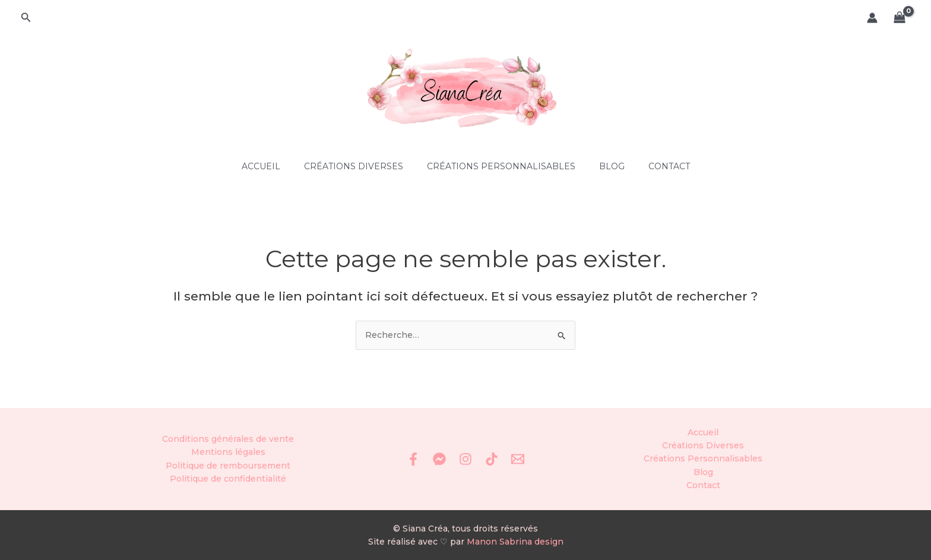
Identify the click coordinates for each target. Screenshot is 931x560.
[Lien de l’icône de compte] (872, 18)
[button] (26, 18)
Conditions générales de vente (228, 439)
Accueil (261, 166)
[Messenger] (439, 459)
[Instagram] (465, 459)
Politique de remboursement (228, 466)
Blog (612, 166)
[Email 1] (518, 459)
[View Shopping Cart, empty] (900, 18)
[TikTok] (492, 459)
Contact (669, 166)
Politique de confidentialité (228, 479)
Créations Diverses (354, 166)
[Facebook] (413, 459)
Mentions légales (228, 452)
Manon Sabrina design (515, 542)
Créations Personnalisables (501, 166)
